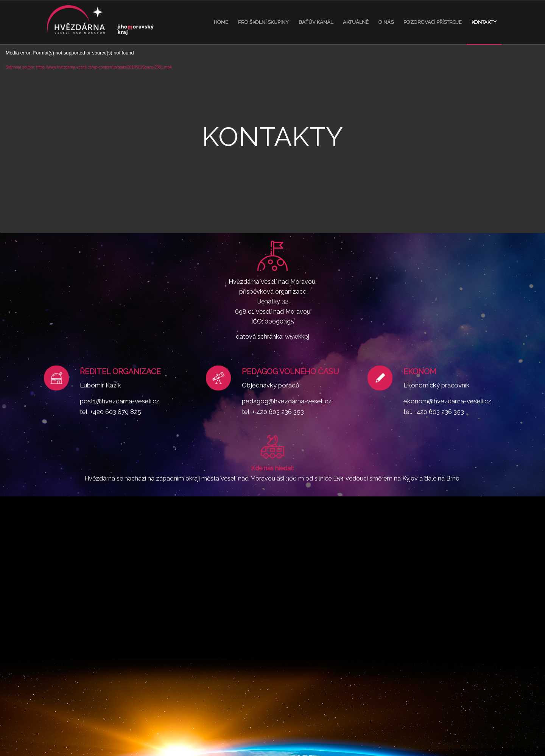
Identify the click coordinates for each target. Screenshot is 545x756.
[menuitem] (221, 22)
